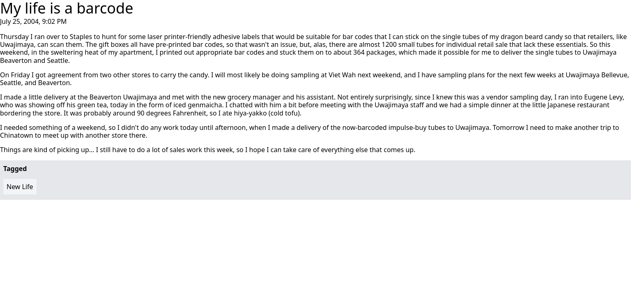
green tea (92, 105)
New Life (20, 187)
